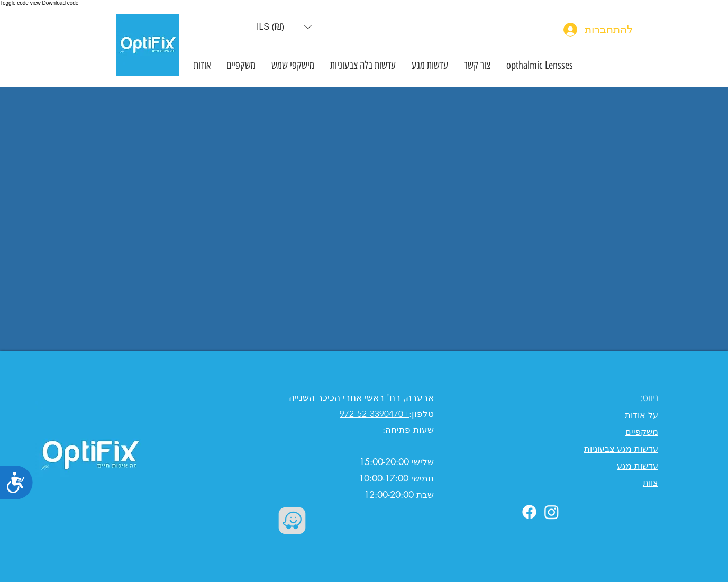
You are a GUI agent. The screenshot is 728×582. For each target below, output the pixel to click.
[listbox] (284, 27)
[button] (284, 27)
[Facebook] (529, 512)
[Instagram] (552, 512)
